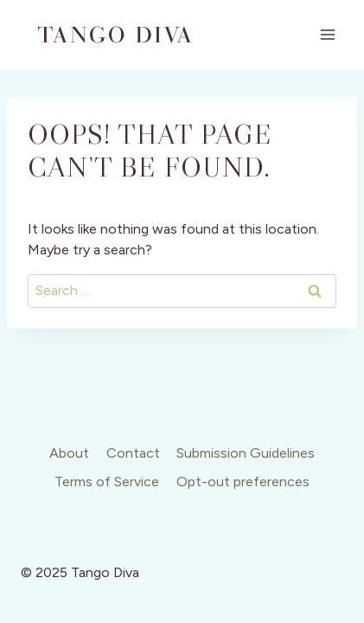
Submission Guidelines (246, 453)
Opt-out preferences (243, 482)
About (69, 453)
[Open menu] (327, 34)
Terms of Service (107, 482)
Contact (133, 453)
